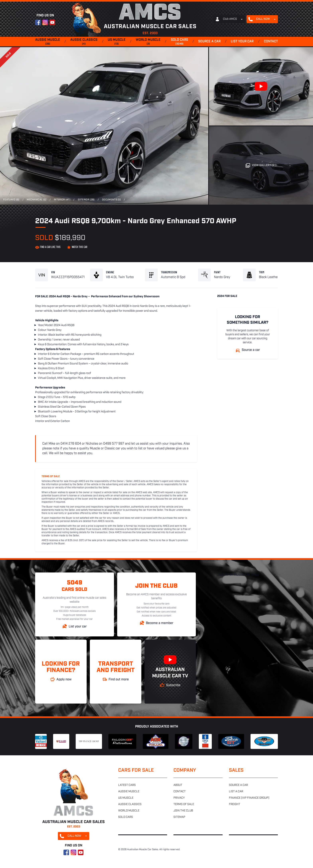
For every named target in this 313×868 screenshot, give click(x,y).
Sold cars (179, 42)
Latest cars (127, 785)
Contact (271, 42)
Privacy (179, 798)
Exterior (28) (86, 200)
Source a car (209, 42)
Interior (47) (62, 200)
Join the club (183, 811)
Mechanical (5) (37, 200)
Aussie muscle (48, 42)
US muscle (117, 42)
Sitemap (179, 817)
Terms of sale (184, 804)
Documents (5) (111, 200)
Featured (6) (11, 200)
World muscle (148, 42)
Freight (235, 804)
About (178, 785)
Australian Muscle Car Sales (238, 575)
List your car (242, 42)
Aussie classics (84, 42)
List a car (236, 792)
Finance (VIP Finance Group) (249, 798)
